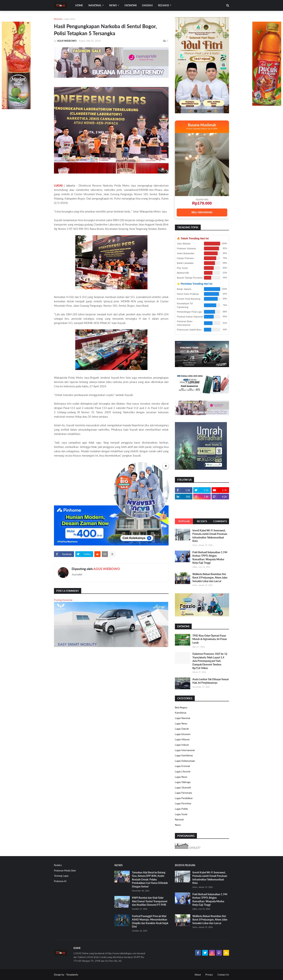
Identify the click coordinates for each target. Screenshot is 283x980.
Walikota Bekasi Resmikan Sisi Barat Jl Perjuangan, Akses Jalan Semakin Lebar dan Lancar (210, 578)
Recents (202, 521)
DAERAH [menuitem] (147, 5)
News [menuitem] (113, 5)
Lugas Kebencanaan (185, 761)
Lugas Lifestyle (183, 771)
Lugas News (70, 19)
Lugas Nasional (182, 718)
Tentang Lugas (61, 876)
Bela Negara (181, 707)
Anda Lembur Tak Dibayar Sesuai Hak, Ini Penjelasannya (211, 681)
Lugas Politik (181, 809)
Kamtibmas (181, 713)
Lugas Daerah (182, 729)
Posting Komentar (63, 600)
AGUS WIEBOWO (107, 569)
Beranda (58, 19)
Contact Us (223, 975)
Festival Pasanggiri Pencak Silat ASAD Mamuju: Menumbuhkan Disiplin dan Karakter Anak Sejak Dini (150, 921)
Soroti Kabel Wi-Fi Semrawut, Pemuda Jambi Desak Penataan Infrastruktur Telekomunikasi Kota (210, 536)
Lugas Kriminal (182, 766)
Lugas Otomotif (183, 788)
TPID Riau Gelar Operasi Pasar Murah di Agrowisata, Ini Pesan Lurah (210, 639)
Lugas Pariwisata (183, 793)
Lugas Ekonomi (183, 734)
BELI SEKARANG (202, 212)
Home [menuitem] (79, 5)
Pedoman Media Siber (65, 871)
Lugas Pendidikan (184, 798)
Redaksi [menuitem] (164, 5)
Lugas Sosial (181, 814)
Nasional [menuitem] (95, 5)
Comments (220, 521)
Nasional (179, 819)
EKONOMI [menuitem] (131, 5)
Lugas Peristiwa (183, 803)
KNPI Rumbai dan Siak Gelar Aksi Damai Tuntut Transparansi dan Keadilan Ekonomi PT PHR (150, 901)
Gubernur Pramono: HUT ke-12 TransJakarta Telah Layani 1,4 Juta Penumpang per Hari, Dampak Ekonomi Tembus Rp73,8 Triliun (210, 661)
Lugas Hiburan (182, 739)
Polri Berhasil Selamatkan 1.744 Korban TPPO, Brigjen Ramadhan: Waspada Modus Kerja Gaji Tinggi (210, 558)
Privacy (209, 975)
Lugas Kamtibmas (184, 755)
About (198, 975)
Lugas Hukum (182, 745)
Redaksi (58, 865)
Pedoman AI (60, 881)
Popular (184, 521)
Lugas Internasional (185, 750)
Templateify (72, 975)
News (178, 825)
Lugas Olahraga (183, 782)
